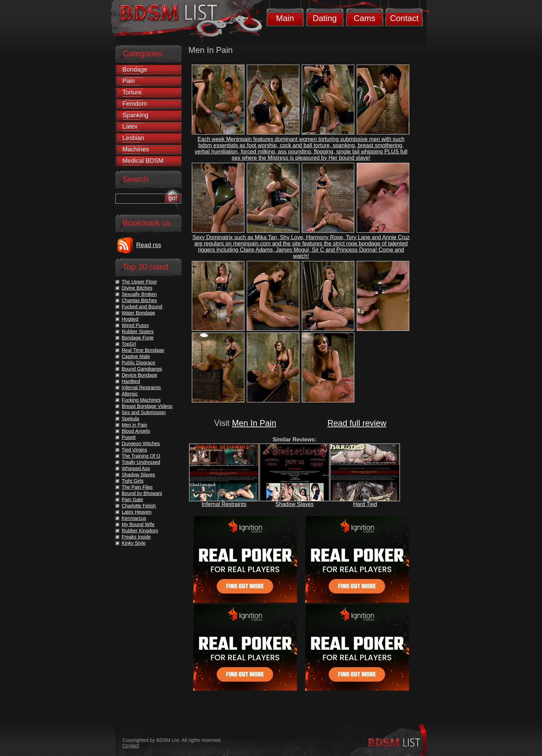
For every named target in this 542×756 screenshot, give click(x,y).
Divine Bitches (137, 288)
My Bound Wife (138, 524)
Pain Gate (132, 500)
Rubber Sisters (138, 332)
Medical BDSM (143, 161)
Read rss (149, 245)
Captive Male (136, 356)
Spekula (130, 419)
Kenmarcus (134, 518)
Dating (325, 18)
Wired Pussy (135, 325)
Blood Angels (136, 431)
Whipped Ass (136, 468)
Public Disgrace (138, 363)
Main (285, 18)
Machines (136, 149)
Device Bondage (139, 375)
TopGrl (129, 344)
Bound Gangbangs (142, 369)
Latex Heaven (137, 512)
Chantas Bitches (139, 300)
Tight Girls (133, 481)
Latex (130, 127)
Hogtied (130, 319)
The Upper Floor (139, 282)
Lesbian (133, 138)
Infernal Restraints (224, 504)
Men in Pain (134, 425)
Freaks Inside (136, 537)
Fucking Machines (141, 400)
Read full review (357, 423)
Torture (132, 92)
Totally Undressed (141, 462)
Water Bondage (138, 313)
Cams (365, 18)
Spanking (135, 115)
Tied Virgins (134, 450)
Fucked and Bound (142, 307)
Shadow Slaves (295, 504)
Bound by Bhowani (142, 493)
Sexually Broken (139, 294)
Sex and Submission (144, 412)
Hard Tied (365, 504)
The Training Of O (141, 456)
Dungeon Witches (141, 444)
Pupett (129, 437)
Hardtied (131, 381)
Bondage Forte (138, 338)
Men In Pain (254, 423)
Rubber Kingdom (140, 531)
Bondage (135, 69)
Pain (129, 81)
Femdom (135, 104)
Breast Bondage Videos (147, 406)
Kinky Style (134, 543)
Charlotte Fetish (139, 506)
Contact (404, 18)
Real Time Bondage (143, 350)
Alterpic (130, 394)
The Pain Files (137, 487)
